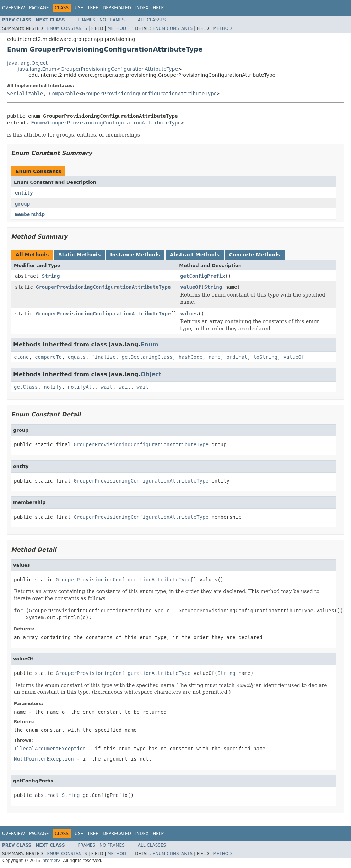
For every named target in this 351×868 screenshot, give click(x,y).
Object (151, 374)
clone (21, 357)
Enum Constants (67, 28)
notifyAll (81, 387)
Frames (87, 20)
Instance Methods (135, 255)
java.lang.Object (27, 63)
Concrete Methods (255, 255)
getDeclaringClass (147, 357)
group (22, 204)
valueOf (191, 287)
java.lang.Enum (37, 69)
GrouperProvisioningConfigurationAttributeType (119, 69)
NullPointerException (44, 759)
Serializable (25, 94)
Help (158, 8)
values (189, 314)
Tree (93, 8)
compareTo (48, 357)
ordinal (237, 357)
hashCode (191, 357)
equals (77, 357)
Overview (13, 8)
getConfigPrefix (202, 276)
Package (39, 8)
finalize (104, 357)
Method (117, 28)
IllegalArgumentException (50, 749)
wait (107, 387)
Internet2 (51, 861)
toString (265, 357)
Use (79, 8)
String (51, 276)
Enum (37, 123)
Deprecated (117, 8)
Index (142, 8)
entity (24, 193)
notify (53, 387)
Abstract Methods (195, 255)
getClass (26, 387)
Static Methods (79, 255)
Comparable (64, 94)
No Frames (112, 20)
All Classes (152, 20)
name (215, 357)
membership (30, 214)
